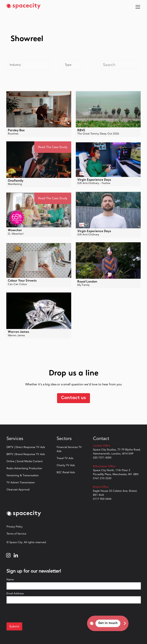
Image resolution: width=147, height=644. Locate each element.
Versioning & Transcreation (23, 475)
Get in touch (108, 623)
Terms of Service (16, 534)
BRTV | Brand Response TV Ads (26, 454)
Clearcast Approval (18, 490)
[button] (137, 7)
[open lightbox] (39, 109)
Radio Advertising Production (24, 468)
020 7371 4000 (102, 458)
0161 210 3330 (102, 478)
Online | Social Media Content (25, 461)
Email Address (15, 593)
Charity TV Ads (66, 465)
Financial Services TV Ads (69, 449)
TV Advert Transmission (21, 482)
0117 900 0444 (102, 499)
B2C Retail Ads (66, 472)
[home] (23, 7)
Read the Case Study (53, 147)
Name (10, 580)
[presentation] (36, 613)
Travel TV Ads (65, 458)
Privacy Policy (15, 527)
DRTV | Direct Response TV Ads (26, 447)
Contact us (73, 398)
